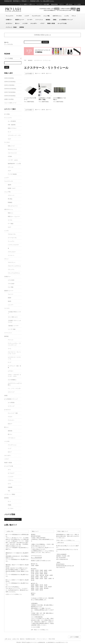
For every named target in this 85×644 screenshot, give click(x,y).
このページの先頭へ (74, 637)
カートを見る (78, 4)
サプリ (9, 484)
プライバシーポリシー (42, 639)
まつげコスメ (9, 23)
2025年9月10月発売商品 (10, 89)
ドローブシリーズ (12, 153)
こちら (70, 546)
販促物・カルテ (12, 188)
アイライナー (11, 420)
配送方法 (22, 639)
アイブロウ (19, 16)
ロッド (9, 132)
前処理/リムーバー (20, 20)
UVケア (10, 452)
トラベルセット (12, 438)
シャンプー (11, 305)
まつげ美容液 (11, 403)
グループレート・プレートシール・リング (14, 353)
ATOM (53, 639)
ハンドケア (11, 477)
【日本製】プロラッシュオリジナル (14, 321)
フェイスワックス (36, 16)
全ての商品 (7, 114)
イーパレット (11, 255)
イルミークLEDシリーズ (10, 103)
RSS (50, 639)
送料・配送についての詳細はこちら (40, 630)
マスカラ (10, 417)
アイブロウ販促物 (12, 174)
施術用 (9, 185)
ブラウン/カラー (12, 252)
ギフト (9, 470)
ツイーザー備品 (12, 329)
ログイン (62, 4)
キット (9, 501)
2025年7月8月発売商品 (10, 92)
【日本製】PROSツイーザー (14, 313)
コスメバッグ (11, 392)
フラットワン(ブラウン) (14, 273)
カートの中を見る (9, 44)
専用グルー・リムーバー (14, 217)
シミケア (27, 16)
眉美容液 (10, 431)
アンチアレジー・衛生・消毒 (14, 367)
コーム (9, 349)
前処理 (9, 298)
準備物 (9, 505)
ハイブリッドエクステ (13, 245)
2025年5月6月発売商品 (10, 96)
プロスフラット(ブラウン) (14, 266)
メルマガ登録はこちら (13, 519)
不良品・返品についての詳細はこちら (65, 540)
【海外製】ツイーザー (13, 326)
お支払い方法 (16, 639)
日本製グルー (9, 20)
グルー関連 (11, 287)
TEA (9, 491)
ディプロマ (11, 508)
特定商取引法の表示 (31, 639)
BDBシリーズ (11, 146)
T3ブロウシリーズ (12, 149)
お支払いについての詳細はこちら (14, 594)
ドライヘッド (11, 195)
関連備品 (10, 202)
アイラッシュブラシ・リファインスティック (14, 344)
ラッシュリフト (10, 16)
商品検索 (45, 42)
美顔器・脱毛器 (51, 23)
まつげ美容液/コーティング (66, 20)
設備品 (55, 20)
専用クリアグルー (12, 128)
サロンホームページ (13, 206)
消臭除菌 (10, 487)
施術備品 (48, 20)
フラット (74, 16)
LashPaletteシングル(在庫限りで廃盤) (45, 99)
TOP (25, 60)
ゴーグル (10, 220)
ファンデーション (12, 445)
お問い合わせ (69, 4)
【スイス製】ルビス (13, 317)
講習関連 (22, 27)
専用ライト (11, 213)
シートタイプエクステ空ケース (30, 99)
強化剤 (9, 301)
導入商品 (10, 199)
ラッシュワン (11, 241)
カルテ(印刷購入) (12, 380)
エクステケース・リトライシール (42, 60)
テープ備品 (11, 224)
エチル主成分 (11, 280)
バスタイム (11, 480)
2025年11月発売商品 (9, 85)
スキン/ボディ (34, 23)
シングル (66, 16)
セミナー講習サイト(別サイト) (27, 4)
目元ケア (10, 424)
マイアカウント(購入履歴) (43, 4)
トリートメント (39, 20)
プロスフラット (12, 262)
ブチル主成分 (11, 284)
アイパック (11, 340)
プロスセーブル (12, 234)
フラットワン (11, 269)
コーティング (11, 406)
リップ (9, 448)
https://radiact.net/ (61, 567)
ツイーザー (30, 20)
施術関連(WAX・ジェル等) (14, 164)
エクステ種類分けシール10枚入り (59, 99)
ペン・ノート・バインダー (14, 388)
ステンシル (11, 167)
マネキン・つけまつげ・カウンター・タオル (14, 375)
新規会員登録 (54, 4)
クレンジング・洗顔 (13, 413)
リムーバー (11, 294)
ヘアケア (42, 23)
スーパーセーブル (12, 238)
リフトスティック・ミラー (14, 135)
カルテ (9, 139)
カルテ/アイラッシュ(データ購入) (15, 384)
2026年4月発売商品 (9, 78)
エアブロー (11, 371)
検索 (7, 67)
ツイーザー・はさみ (13, 160)
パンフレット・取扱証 (11, 27)
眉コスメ (17, 23)
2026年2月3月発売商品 (10, 82)
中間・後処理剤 (12, 125)
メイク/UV (25, 23)
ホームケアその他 (62, 23)
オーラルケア (11, 473)
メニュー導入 (47, 16)
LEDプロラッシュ (57, 16)
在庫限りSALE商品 (9, 99)
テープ (9, 362)
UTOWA (10, 157)
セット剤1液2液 (12, 121)
